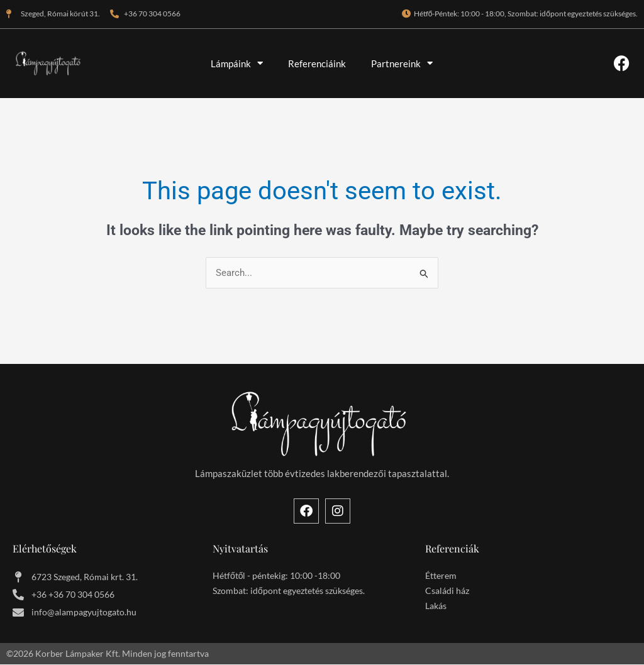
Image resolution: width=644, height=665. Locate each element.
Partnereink (402, 63)
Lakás (436, 606)
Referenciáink (317, 63)
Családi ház (447, 591)
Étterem (441, 575)
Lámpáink (237, 63)
